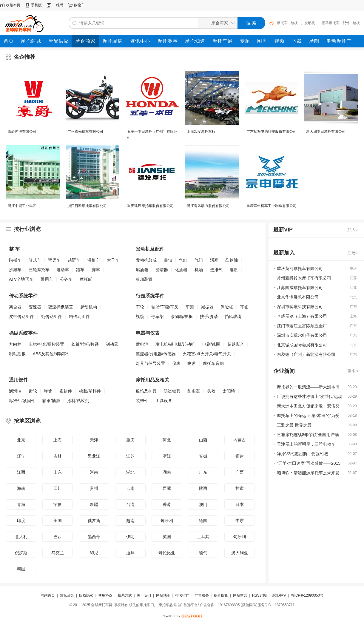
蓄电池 (142, 344)
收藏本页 (13, 5)
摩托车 (282, 23)
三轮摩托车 (39, 270)
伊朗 (130, 537)
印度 (21, 521)
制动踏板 (17, 354)
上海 (58, 440)
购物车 (79, 5)
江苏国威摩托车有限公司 (300, 288)
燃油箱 (142, 270)
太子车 (113, 260)
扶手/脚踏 (209, 316)
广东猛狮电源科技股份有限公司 (272, 132)
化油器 (181, 270)
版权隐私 (86, 595)
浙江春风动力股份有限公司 (208, 206)
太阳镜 (229, 391)
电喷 (234, 270)
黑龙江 (94, 456)
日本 (240, 504)
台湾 (130, 504)
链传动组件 (52, 316)
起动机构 (89, 307)
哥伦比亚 (167, 553)
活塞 (214, 260)
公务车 (66, 279)
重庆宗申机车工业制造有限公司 (272, 206)
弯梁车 (54, 260)
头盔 (211, 391)
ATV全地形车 (21, 279)
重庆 (130, 440)
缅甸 (203, 553)
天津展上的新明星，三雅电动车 (306, 444)
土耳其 (203, 537)
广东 (203, 472)
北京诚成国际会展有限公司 (302, 345)
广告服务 (202, 595)
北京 (21, 440)
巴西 (58, 537)
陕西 (203, 488)
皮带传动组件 (21, 316)
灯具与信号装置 (150, 363)
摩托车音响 (213, 363)
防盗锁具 (172, 391)
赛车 (96, 270)
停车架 (158, 316)
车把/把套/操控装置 (47, 344)
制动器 (112, 344)
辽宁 (21, 456)
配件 (346, 23)
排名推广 (182, 595)
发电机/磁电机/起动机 (175, 344)
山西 (203, 440)
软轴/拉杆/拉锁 (85, 344)
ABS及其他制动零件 (52, 354)
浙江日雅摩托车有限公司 (87, 206)
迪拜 (130, 553)
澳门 (203, 504)
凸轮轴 (232, 260)
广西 (240, 472)
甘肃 (240, 488)
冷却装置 (144, 279)
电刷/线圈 (211, 344)
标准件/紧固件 (22, 401)
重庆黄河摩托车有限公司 (300, 268)
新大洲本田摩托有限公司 (326, 132)
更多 (353, 371)
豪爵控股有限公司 (22, 132)
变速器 (35, 307)
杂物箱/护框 (182, 316)
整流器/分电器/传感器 (156, 354)
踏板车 (15, 260)
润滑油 (15, 391)
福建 (240, 456)
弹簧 (48, 391)
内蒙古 (240, 440)
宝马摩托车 (331, 23)
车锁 (244, 307)
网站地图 (163, 595)
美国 (58, 521)
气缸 (183, 260)
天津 (94, 440)
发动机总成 (146, 260)
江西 (21, 472)
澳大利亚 (240, 553)
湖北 (130, 472)
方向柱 (15, 344)
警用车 (47, 279)
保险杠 (227, 307)
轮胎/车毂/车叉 (165, 307)
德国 (203, 521)
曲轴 (168, 260)
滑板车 (94, 260)
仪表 (176, 363)
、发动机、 (310, 23)
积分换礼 (221, 595)
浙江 (167, 456)
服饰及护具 (146, 391)
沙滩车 (15, 270)
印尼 (94, 553)
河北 (167, 440)
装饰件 (142, 401)
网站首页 (48, 595)
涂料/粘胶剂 (78, 401)
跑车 (80, 270)
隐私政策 (67, 595)
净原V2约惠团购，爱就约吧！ (304, 454)
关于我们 (144, 595)
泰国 (21, 569)
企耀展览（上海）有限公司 (302, 316)
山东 (58, 472)
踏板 (294, 23)
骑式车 (35, 260)
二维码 (58, 5)
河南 (94, 472)
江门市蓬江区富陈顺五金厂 (302, 326)
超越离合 (236, 344)
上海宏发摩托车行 (201, 132)
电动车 (63, 270)
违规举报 (279, 595)
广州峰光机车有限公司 (85, 132)
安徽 (203, 456)
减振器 (207, 307)
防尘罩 (194, 391)
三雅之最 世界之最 (294, 425)
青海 (21, 504)
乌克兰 (58, 553)
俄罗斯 (94, 521)
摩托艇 (86, 279)
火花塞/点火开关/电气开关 (207, 354)
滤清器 (162, 270)
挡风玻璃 (233, 316)
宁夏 (58, 504)
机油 (199, 270)
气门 (199, 260)
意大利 (21, 537)
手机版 (36, 5)
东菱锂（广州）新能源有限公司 (306, 354)
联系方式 (125, 595)
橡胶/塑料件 (90, 391)
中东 (240, 521)
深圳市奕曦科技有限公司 (300, 307)
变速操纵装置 (61, 307)
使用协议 (105, 595)
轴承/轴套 (51, 401)
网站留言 (240, 595)
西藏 (167, 488)
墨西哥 (94, 537)
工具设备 (164, 401)
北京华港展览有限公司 (298, 297)
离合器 (15, 307)
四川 (58, 488)
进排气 (216, 270)
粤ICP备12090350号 (307, 595)
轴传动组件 (79, 316)
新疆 (94, 504)
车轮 (140, 307)
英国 (167, 537)
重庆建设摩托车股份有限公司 (150, 206)
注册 (353, 253)
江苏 (130, 456)
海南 (21, 488)
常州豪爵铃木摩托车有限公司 (304, 278)
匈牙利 (167, 521)
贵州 (94, 488)
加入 (353, 230)
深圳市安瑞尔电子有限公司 (302, 335)
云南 (130, 488)
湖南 (167, 472)
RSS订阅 (259, 595)
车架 (190, 307)
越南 (130, 521)
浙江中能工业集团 (22, 206)
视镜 (140, 316)
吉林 (58, 456)
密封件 (66, 391)
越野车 (74, 260)
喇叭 (192, 363)
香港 (167, 504)
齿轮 (33, 391)
